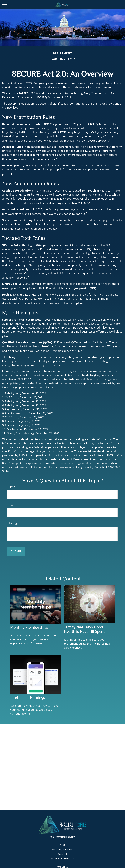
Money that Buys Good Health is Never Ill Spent (84, 629)
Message (13, 523)
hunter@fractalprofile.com (63, 837)
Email (11, 505)
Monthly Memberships (29, 627)
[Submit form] (16, 551)
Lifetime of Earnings (28, 698)
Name (11, 487)
